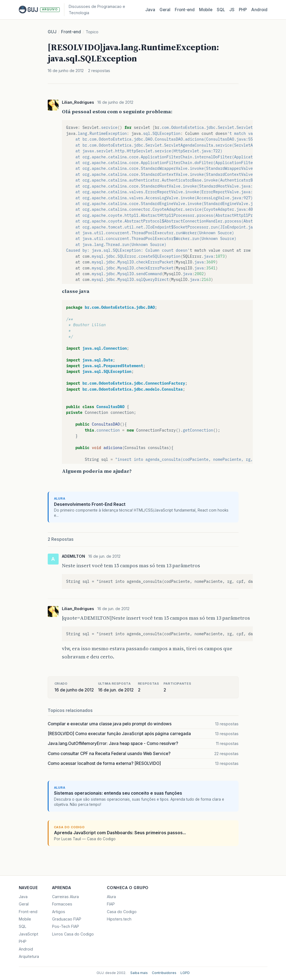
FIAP (111, 904)
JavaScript (28, 934)
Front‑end (185, 10)
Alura (111, 897)
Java (150, 10)
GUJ (52, 32)
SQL (221, 10)
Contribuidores (164, 973)
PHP (243, 10)
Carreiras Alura (65, 897)
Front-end (71, 32)
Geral (165, 10)
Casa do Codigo (122, 912)
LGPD (185, 973)
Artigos (59, 912)
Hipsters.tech (119, 919)
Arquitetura (29, 956)
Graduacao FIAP (67, 919)
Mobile (206, 10)
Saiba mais (139, 973)
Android (259, 10)
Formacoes (62, 904)
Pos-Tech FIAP (66, 926)
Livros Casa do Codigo (73, 934)
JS (232, 10)
